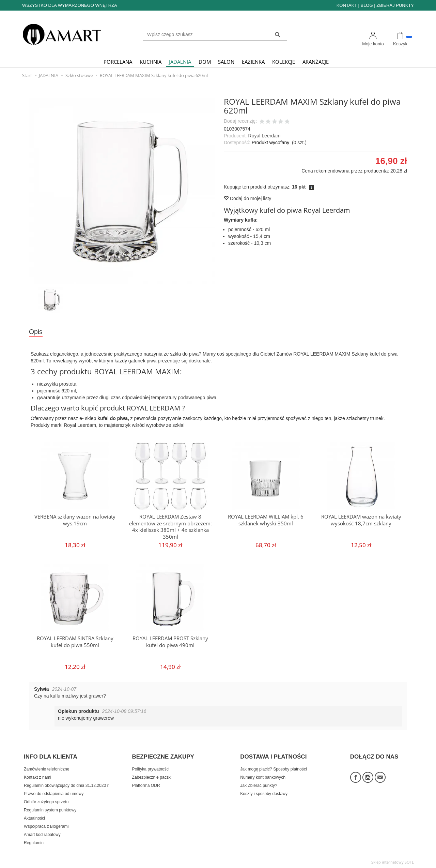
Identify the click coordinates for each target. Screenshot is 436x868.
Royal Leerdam (264, 136)
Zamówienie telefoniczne (46, 768)
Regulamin (34, 842)
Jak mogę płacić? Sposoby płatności (273, 768)
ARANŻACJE (316, 62)
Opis (36, 332)
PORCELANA (118, 62)
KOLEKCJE (284, 62)
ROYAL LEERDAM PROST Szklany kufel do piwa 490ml (170, 641)
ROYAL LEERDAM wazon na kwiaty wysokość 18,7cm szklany (361, 520)
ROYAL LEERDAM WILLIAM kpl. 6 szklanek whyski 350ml (266, 520)
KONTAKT (347, 5)
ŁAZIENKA (253, 62)
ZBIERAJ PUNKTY (395, 5)
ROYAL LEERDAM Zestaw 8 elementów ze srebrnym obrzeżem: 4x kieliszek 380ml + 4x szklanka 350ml (170, 526)
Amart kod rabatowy (42, 834)
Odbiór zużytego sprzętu (46, 801)
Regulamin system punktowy (50, 809)
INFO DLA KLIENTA (51, 757)
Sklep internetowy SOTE (393, 861)
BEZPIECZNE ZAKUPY (163, 757)
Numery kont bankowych (263, 776)
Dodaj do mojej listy (247, 198)
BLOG (367, 5)
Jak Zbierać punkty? (259, 784)
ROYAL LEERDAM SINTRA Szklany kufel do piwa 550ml (75, 641)
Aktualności (34, 817)
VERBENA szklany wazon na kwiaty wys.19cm (75, 520)
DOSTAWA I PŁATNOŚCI (273, 757)
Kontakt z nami (37, 776)
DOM (205, 62)
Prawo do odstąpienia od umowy (54, 793)
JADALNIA (180, 62)
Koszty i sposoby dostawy (264, 793)
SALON (226, 62)
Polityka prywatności (151, 768)
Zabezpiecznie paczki (152, 776)
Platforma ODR (146, 784)
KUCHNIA (151, 62)
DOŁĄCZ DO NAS (374, 757)
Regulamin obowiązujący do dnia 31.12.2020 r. (67, 784)
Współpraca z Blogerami (46, 825)
